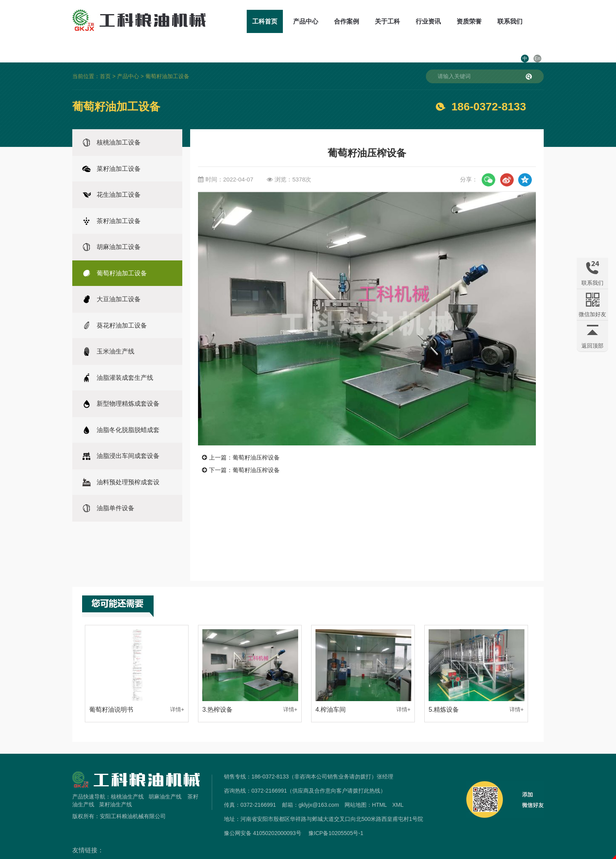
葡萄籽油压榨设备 (256, 440)
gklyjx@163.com (319, 788)
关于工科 (365, 21)
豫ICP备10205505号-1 (336, 816)
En (538, 22)
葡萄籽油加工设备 (167, 59)
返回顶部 (592, 346)
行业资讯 (406, 21)
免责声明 (308, 854)
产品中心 (284, 21)
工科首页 (243, 21)
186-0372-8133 (489, 89)
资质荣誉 (447, 21)
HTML (379, 788)
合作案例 (324, 21)
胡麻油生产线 (165, 779)
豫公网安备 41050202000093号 (263, 816)
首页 (105, 59)
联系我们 (488, 21)
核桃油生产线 (127, 779)
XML (398, 788)
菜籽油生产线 (115, 787)
